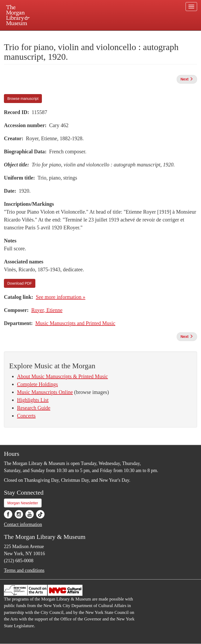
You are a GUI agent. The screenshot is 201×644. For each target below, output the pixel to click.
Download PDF (20, 283)
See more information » (61, 297)
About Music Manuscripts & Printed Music (62, 376)
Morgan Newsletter (23, 503)
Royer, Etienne (47, 310)
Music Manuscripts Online (45, 392)
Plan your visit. (38, 35)
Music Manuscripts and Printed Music (75, 323)
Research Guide (34, 408)
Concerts (26, 416)
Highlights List (33, 400)
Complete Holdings (37, 384)
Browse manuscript (23, 99)
